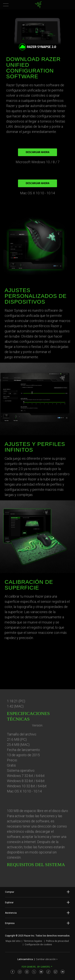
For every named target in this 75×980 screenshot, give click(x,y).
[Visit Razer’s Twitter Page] (34, 972)
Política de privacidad (57, 941)
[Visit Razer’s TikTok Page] (48, 972)
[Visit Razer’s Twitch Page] (55, 972)
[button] (6, 5)
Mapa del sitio (13, 941)
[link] (38, 5)
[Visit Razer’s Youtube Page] (41, 972)
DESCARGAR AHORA (37, 152)
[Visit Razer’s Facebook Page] (13, 972)
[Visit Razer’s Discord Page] (63, 972)
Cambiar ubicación (47, 959)
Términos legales (33, 941)
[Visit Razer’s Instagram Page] (20, 972)
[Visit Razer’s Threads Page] (27, 972)
